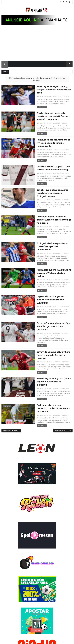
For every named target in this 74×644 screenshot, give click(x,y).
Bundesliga (7, 140)
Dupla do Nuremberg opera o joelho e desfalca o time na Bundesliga (53, 293)
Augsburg (7, 88)
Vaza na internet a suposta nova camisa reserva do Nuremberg (52, 167)
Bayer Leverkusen (9, 114)
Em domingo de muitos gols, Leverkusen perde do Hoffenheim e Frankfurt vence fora (53, 116)
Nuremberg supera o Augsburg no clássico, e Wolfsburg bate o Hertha (53, 270)
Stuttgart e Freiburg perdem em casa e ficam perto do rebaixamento (52, 245)
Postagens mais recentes (11, 411)
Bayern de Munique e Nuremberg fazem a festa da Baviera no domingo (52, 342)
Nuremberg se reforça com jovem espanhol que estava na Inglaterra (53, 367)
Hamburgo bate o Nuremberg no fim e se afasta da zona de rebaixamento (52, 142)
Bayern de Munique (10, 316)
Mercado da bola (9, 366)
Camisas (6, 167)
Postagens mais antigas (63, 411)
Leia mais (40, 107)
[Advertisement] (37, 45)
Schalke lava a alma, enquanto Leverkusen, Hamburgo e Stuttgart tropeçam (53, 192)
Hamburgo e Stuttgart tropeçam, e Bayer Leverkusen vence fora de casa (53, 90)
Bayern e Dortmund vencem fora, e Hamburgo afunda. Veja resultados (53, 317)
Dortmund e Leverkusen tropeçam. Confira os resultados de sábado (53, 390)
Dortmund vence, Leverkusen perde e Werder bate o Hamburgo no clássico (53, 219)
